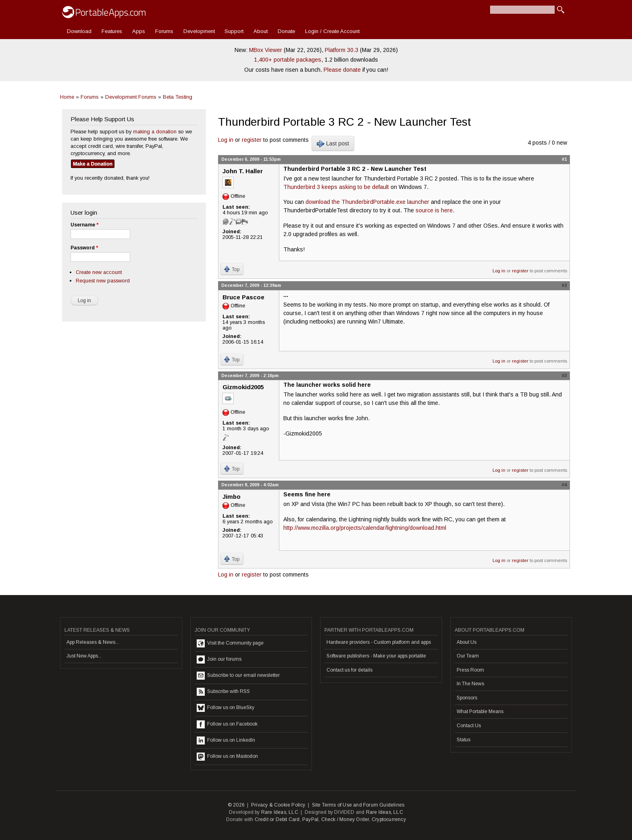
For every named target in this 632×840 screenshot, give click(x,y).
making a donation (155, 132)
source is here (434, 210)
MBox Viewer (266, 50)
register (252, 140)
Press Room (470, 670)
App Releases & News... (93, 642)
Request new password (103, 281)
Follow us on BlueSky (226, 708)
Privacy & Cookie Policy (278, 805)
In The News (470, 684)
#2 (564, 285)
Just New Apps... (84, 656)
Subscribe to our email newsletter (238, 676)
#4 (564, 485)
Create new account (99, 272)
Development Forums (131, 97)
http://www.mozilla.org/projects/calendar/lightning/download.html (365, 528)
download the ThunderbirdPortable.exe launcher (367, 202)
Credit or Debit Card (277, 819)
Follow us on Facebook (227, 724)
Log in (226, 140)
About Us (467, 642)
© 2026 (236, 805)
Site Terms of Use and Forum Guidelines (358, 805)
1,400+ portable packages (288, 60)
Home (67, 97)
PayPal (310, 819)
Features (112, 31)
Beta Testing (178, 97)
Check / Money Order (345, 819)
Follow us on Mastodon (227, 757)
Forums (164, 31)
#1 (564, 159)
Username (84, 225)
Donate (286, 31)
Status (464, 740)
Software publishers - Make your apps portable (376, 656)
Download (79, 31)
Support (234, 31)
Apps (139, 31)
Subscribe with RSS (223, 692)
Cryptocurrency (389, 819)
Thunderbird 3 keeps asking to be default (336, 187)
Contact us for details (349, 670)
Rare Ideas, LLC (280, 812)
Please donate (342, 70)
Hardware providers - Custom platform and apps (379, 642)
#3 (564, 375)
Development (199, 31)
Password (84, 248)
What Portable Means (480, 711)
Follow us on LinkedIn (226, 740)
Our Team (468, 656)
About (261, 31)
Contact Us (469, 726)
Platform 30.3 (342, 50)
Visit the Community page (230, 643)
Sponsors (467, 698)
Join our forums (219, 660)
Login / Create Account (332, 31)
